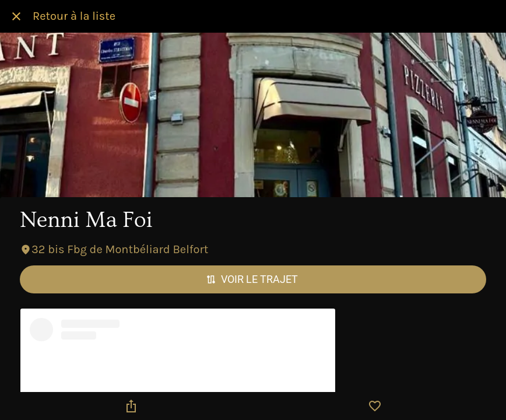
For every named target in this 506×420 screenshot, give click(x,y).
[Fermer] (16, 16)
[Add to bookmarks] (375, 406)
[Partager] (131, 406)
